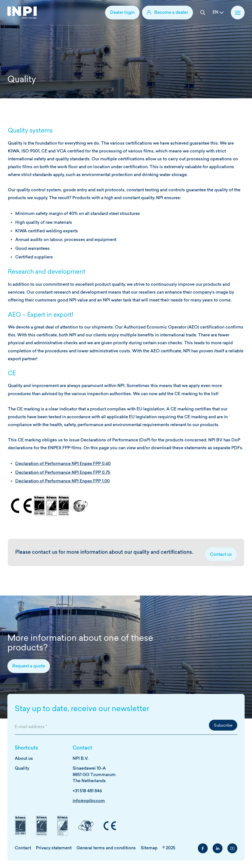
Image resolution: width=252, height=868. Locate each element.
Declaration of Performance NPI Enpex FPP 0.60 (63, 464)
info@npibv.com (89, 801)
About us (24, 759)
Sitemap (149, 848)
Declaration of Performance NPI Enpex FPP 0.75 (63, 473)
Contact (23, 848)
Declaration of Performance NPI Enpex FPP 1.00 (63, 481)
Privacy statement (54, 848)
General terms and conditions (106, 848)
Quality (22, 769)
